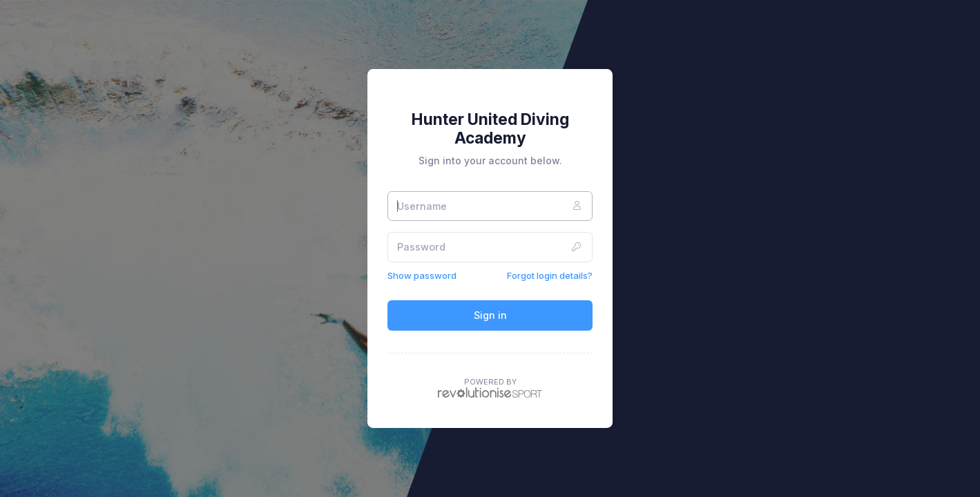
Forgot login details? (550, 275)
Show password (422, 275)
